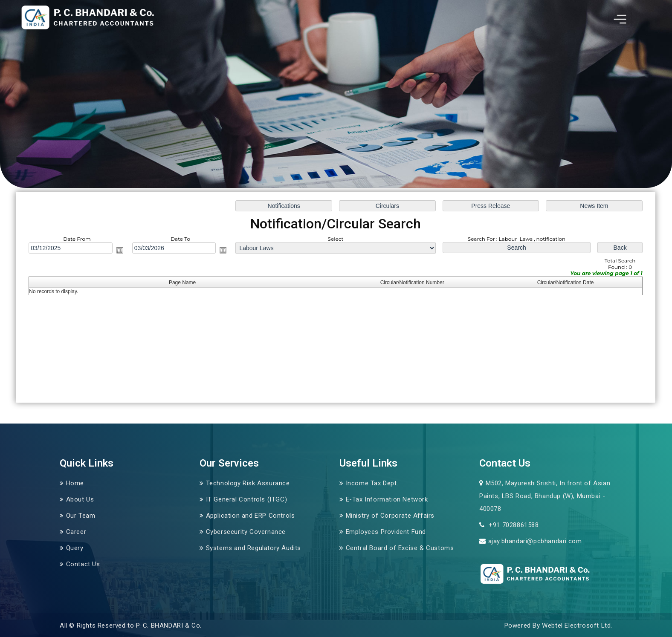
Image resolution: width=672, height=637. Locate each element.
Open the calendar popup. (121, 251)
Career (76, 532)
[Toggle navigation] (620, 19)
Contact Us (83, 564)
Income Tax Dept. (372, 483)
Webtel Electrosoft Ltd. (577, 625)
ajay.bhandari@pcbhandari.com (535, 541)
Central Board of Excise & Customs (400, 548)
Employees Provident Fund (386, 532)
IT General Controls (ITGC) (247, 499)
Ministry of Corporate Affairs (390, 516)
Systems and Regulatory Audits (253, 548)
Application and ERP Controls (251, 516)
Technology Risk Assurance (248, 483)
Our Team (81, 516)
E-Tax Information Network (387, 499)
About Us (80, 499)
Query (75, 548)
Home (75, 483)
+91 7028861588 (513, 525)
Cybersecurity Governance (246, 532)
